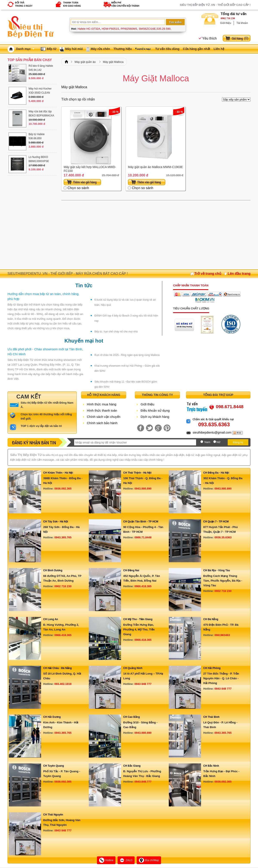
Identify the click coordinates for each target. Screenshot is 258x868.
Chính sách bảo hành (102, 423)
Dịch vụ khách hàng (155, 417)
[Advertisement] (156, 235)
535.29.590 (164, 29)
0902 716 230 (228, 18)
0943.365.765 (63, 537)
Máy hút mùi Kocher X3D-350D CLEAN (40, 91)
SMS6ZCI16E (147, 29)
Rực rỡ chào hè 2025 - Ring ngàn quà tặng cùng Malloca (127, 355)
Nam (207, 442)
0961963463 (222, 635)
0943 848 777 (143, 684)
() (246, 38)
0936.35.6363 (223, 537)
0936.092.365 (63, 489)
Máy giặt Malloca (113, 62)
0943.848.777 (143, 782)
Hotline (106, 860)
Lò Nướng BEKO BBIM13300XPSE (39, 159)
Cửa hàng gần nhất (197, 49)
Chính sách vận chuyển (104, 417)
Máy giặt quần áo (85, 62)
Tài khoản (242, 23)
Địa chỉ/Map (149, 860)
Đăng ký (238, 442)
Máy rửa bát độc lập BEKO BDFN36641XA (41, 114)
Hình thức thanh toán (102, 410)
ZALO (126, 860)
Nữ (218, 442)
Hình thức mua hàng (102, 404)
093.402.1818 (63, 684)
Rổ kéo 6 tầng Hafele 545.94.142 (41, 68)
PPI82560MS (129, 29)
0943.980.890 (143, 489)
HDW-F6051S (110, 29)
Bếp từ (51, 49)
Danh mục (25, 49)
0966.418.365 (143, 586)
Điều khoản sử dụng (155, 410)
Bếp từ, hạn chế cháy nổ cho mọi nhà (116, 332)
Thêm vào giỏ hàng (82, 182)
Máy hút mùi (74, 49)
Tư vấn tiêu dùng (167, 49)
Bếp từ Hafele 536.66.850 (37, 136)
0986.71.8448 (143, 537)
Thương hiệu (123, 49)
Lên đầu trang (239, 274)
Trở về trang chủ (208, 274)
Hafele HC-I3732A (89, 29)
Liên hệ (219, 49)
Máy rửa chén (100, 49)
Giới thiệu (226, 23)
